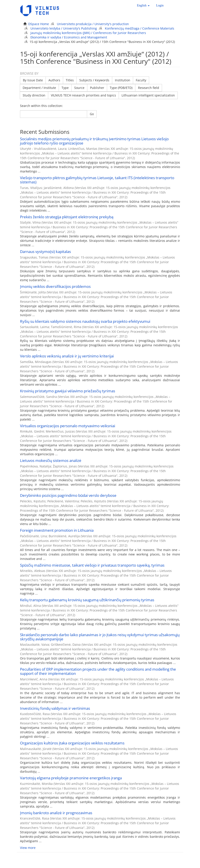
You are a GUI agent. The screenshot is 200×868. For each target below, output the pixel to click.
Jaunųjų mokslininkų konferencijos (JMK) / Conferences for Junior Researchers (88, 33)
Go (92, 114)
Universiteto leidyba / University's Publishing (64, 28)
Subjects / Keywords (94, 80)
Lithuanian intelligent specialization (148, 95)
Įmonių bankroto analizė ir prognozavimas (56, 813)
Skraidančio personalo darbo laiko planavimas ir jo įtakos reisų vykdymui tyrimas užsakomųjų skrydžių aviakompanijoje (100, 637)
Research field (149, 88)
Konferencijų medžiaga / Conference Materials (140, 28)
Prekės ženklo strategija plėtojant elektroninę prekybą (67, 217)
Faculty (141, 80)
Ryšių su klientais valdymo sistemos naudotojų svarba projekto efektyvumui (85, 321)
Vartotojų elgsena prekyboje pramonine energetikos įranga (71, 778)
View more (28, 848)
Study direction (34, 95)
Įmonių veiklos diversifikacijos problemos (55, 286)
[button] (143, 6)
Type (65, 88)
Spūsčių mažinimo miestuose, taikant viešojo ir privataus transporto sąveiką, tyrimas (92, 565)
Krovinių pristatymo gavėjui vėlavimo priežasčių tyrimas (68, 391)
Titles (70, 80)
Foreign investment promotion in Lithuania (57, 530)
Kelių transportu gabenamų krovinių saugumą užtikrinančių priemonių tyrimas (87, 600)
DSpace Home (39, 24)
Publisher (97, 88)
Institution (123, 80)
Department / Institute (39, 88)
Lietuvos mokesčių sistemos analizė (51, 460)
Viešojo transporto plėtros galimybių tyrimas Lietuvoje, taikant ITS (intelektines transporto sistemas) (97, 180)
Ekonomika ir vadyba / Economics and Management (69, 37)
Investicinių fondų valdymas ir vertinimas (55, 708)
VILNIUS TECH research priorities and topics (83, 95)
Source (79, 88)
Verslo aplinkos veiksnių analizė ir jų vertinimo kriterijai (67, 356)
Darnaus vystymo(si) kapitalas (45, 252)
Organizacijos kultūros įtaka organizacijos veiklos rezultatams (72, 743)
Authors (54, 80)
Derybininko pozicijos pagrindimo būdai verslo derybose (68, 495)
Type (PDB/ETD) (121, 88)
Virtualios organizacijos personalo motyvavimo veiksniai (68, 426)
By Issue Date (33, 80)
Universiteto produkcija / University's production (93, 24)
